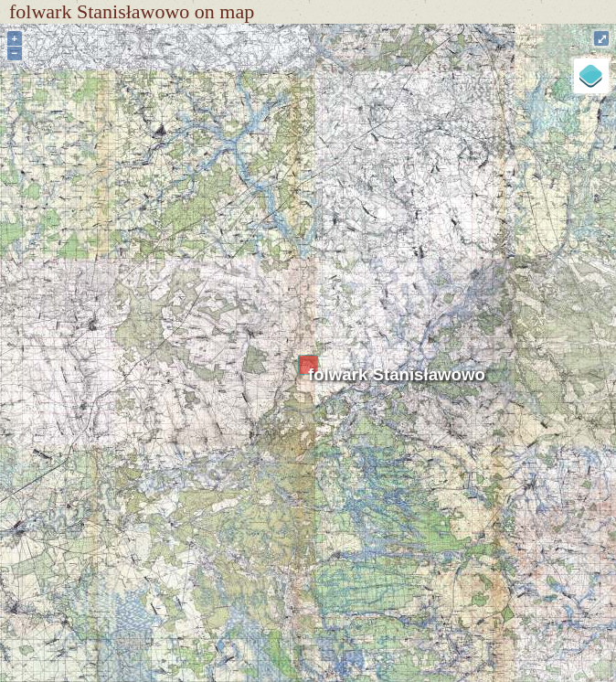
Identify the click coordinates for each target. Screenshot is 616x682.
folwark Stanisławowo (397, 374)
